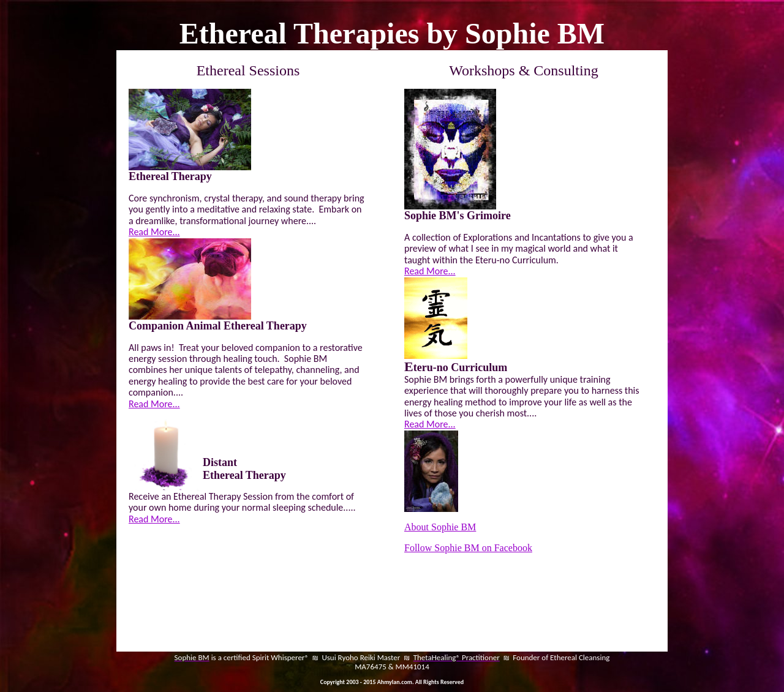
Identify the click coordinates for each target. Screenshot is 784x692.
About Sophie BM (440, 527)
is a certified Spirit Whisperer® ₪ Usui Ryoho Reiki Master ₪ (311, 657)
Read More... (154, 232)
